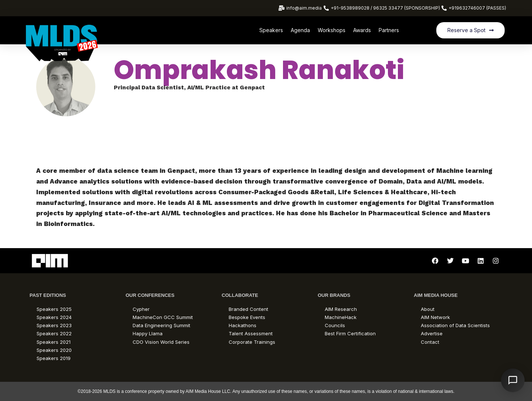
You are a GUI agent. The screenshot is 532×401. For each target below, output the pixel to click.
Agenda (300, 30)
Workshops (332, 30)
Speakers (271, 30)
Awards (362, 30)
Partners (389, 30)
